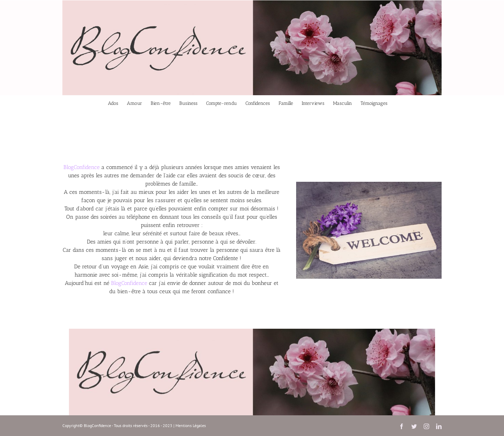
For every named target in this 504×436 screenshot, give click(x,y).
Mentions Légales (191, 425)
